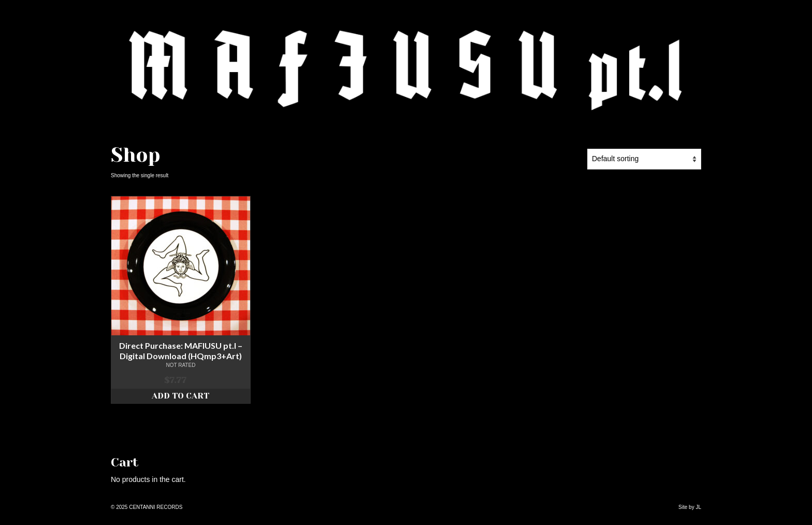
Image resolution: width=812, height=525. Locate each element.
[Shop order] (644, 159)
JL (698, 507)
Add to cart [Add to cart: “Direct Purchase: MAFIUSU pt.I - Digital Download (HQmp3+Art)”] (180, 396)
